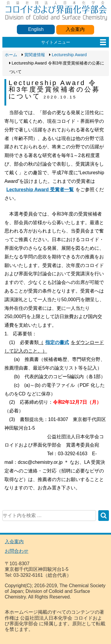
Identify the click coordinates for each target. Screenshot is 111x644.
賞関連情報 (35, 55)
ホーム (11, 55)
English (36, 29)
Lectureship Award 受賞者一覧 (40, 190)
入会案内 (75, 29)
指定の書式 (57, 342)
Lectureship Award (69, 55)
